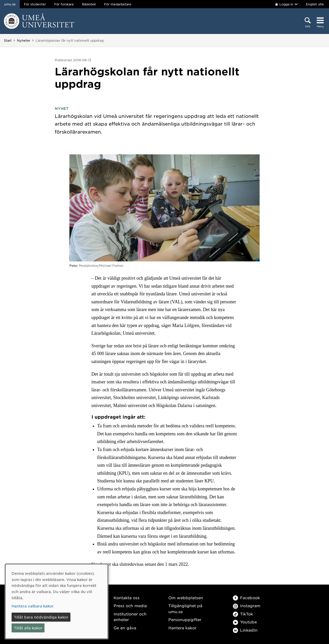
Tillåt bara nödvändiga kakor (41, 617)
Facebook (246, 598)
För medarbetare (118, 4)
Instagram (247, 606)
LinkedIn (245, 630)
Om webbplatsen (186, 598)
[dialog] (57, 601)
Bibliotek (89, 4)
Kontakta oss (127, 598)
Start (8, 40)
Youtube (245, 622)
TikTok (243, 614)
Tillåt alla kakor (28, 628)
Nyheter (24, 40)
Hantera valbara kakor (33, 606)
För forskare (64, 4)
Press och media (130, 606)
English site (315, 4)
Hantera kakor (182, 628)
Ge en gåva (125, 628)
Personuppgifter (185, 619)
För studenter (35, 4)
